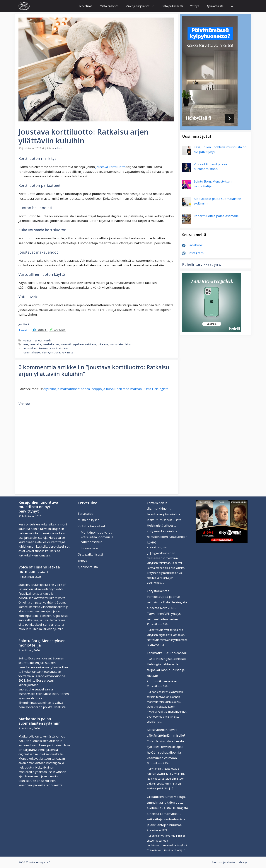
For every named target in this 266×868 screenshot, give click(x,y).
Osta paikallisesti (172, 6)
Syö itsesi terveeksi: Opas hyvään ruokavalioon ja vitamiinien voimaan (165, 752)
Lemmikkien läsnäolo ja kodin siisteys (45, 348)
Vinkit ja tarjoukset (142, 6)
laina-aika (35, 344)
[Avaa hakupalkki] (232, 6)
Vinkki (48, 340)
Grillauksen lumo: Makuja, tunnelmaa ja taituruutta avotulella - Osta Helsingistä (167, 802)
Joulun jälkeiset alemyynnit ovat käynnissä (48, 352)
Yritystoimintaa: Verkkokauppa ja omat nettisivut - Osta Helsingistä (167, 597)
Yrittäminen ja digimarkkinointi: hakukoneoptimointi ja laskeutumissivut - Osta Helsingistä (164, 514)
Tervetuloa (85, 6)
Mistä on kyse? (109, 6)
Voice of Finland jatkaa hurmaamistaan (39, 569)
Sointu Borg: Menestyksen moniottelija (42, 643)
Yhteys (195, 6)
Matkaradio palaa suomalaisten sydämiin (40, 721)
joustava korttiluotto (111, 167)
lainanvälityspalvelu (72, 344)
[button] (242, 6)
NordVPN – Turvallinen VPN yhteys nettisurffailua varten (164, 613)
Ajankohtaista (215, 6)
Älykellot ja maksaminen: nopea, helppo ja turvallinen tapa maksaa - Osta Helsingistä (106, 389)
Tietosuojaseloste (223, 862)
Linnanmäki (89, 548)
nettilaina (91, 344)
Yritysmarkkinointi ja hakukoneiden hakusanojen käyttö (167, 537)
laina (25, 344)
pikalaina (103, 344)
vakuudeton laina (120, 344)
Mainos (27, 340)
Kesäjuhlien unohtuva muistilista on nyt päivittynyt (38, 507)
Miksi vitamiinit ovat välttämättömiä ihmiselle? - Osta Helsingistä (167, 735)
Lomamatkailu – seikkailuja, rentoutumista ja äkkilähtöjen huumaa (166, 819)
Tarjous (38, 340)
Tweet (23, 330)
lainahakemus (51, 344)
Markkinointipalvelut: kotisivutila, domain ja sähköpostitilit (97, 537)
